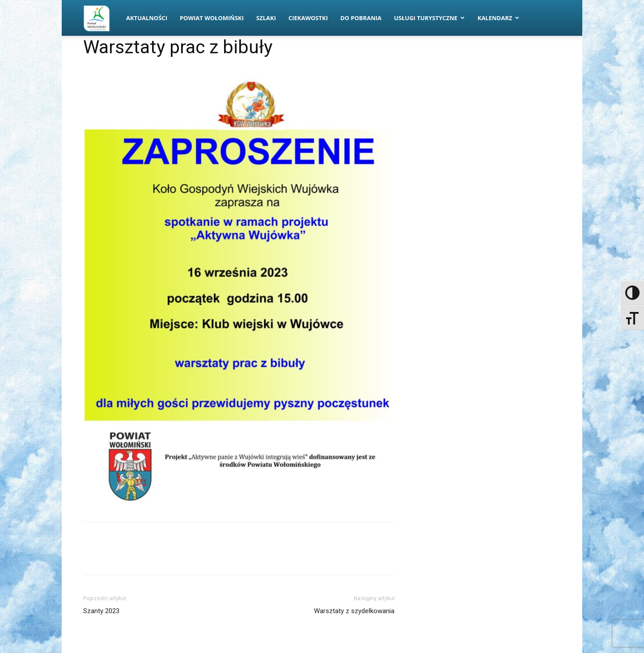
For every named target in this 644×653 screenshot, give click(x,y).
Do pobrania (361, 18)
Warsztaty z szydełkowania (354, 611)
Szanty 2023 (101, 611)
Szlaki (266, 18)
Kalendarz (499, 18)
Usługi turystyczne (429, 18)
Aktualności (147, 18)
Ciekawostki (308, 18)
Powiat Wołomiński (212, 18)
